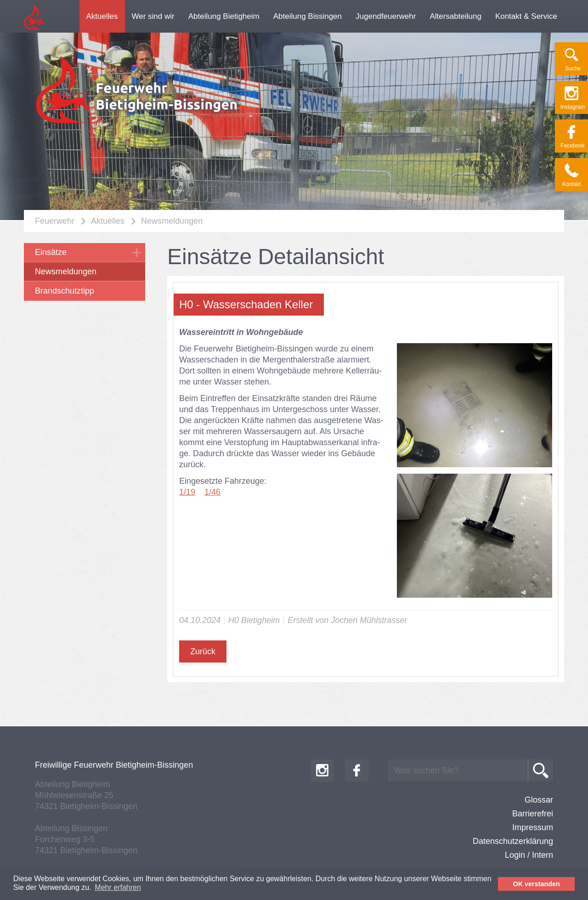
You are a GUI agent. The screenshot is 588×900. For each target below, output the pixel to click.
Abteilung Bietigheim (224, 16)
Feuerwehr (55, 221)
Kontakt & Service (526, 16)
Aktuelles (102, 16)
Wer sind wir (153, 16)
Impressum (533, 827)
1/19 (187, 492)
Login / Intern (529, 855)
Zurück (203, 651)
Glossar (539, 800)
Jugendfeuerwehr (386, 16)
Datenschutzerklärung (513, 841)
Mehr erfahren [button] (118, 887)
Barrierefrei (533, 814)
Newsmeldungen (172, 221)
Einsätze (51, 252)
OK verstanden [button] (537, 884)
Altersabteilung (455, 16)
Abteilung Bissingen (308, 16)
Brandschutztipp (65, 291)
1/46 (212, 492)
